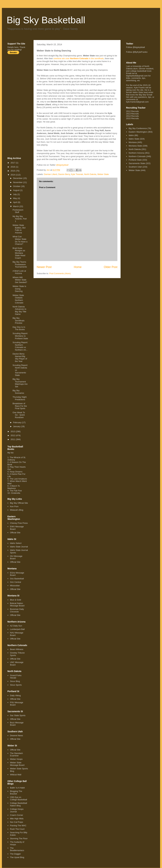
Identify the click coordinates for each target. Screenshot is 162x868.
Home (78, 267)
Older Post (111, 267)
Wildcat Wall (16, 775)
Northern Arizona (136, 153)
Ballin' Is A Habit (17, 788)
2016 (13, 167)
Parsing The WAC (18, 826)
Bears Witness (17, 649)
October (17, 186)
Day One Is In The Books (19, 328)
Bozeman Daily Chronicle (17, 610)
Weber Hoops (16, 759)
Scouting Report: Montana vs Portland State (20, 336)
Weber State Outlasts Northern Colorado (18, 299)
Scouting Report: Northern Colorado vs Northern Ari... (20, 346)
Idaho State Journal (19, 547)
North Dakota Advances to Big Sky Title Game (19, 310)
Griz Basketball (17, 579)
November (18, 182)
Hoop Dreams (16, 472)
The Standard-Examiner (17, 754)
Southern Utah (135, 167)
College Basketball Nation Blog (19, 804)
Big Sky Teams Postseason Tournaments (20, 264)
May (15, 198)
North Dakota (90, 174)
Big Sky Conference (138, 128)
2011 (13, 439)
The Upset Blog (17, 857)
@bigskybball (62, 165)
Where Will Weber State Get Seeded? (20, 280)
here (16, 47)
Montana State (135, 146)
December (18, 178)
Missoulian (15, 586)
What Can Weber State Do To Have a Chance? (20, 240)
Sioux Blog (15, 681)
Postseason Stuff (18, 211)
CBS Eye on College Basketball (19, 798)
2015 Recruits (132, 118)
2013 (13, 431)
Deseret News (16, 736)
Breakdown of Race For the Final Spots (20, 406)
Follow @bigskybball (136, 47)
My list (10, 453)
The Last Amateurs (18, 479)
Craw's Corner (17, 815)
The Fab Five (16, 491)
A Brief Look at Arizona (19, 272)
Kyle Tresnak (77, 174)
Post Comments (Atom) (60, 273)
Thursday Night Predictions (19, 398)
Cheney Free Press (19, 523)
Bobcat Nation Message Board (17, 605)
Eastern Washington (138, 132)
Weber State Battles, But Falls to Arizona (19, 229)
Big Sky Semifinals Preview (18, 320)
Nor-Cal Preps (16, 822)
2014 (13, 175)
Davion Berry (64, 174)
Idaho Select (16, 543)
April (16, 202)
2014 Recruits (132, 116)
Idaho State (134, 139)
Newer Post (44, 267)
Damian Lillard (51, 174)
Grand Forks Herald (16, 677)
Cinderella (16, 493)
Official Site (15, 533)
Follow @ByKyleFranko (137, 52)
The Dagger (15, 854)
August (17, 190)
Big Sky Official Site (19, 503)
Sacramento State (137, 163)
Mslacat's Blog (17, 510)
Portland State (135, 160)
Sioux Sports (16, 685)
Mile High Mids (17, 819)
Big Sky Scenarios (18, 392)
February (18, 422)
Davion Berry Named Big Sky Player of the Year (20, 358)
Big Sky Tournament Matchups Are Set (20, 383)
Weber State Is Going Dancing (19, 289)
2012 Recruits (132, 111)
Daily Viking (15, 695)
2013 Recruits (132, 114)
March (16, 206)
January (17, 426)
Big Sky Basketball (46, 20)
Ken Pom (14, 506)
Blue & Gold (15, 600)
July (15, 194)
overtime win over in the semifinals (79, 58)
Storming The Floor (19, 838)
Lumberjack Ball (17, 629)
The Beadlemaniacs (17, 849)
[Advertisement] (20, 106)
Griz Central (15, 582)
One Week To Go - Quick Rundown (19, 415)
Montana (133, 142)
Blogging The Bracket (16, 792)
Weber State (103, 174)
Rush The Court (17, 829)
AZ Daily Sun (16, 626)
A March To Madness (14, 487)
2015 (13, 171)
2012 (13, 435)
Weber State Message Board (17, 764)
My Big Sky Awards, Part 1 (20, 219)
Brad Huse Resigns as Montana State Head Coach (19, 253)
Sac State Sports (18, 715)
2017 (13, 163)
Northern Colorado (137, 156)
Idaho (131, 135)
